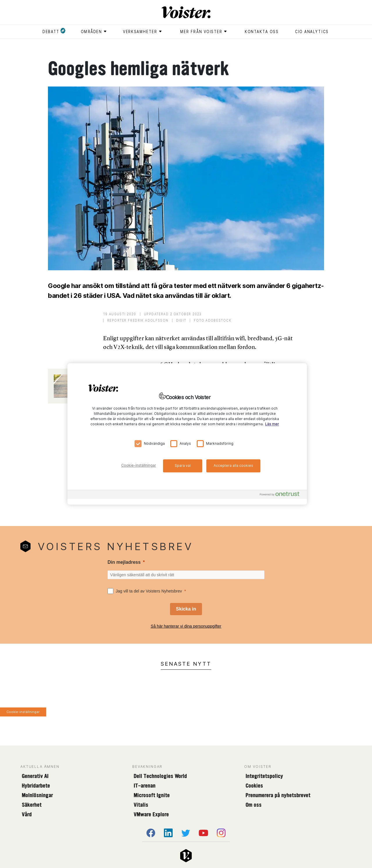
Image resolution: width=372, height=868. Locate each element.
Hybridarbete (36, 786)
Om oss (254, 805)
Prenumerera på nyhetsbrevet (278, 795)
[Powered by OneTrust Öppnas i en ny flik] (282, 495)
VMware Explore (151, 814)
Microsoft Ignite (152, 795)
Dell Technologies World (160, 776)
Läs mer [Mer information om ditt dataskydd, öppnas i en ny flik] (272, 424)
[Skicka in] (186, 609)
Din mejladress (124, 562)
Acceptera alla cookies (233, 465)
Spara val (183, 465)
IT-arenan (145, 786)
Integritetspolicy (264, 776)
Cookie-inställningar (23, 712)
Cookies (254, 786)
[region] (187, 434)
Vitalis (141, 805)
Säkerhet (32, 805)
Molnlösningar (37, 795)
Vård (27, 814)
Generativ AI (35, 776)
